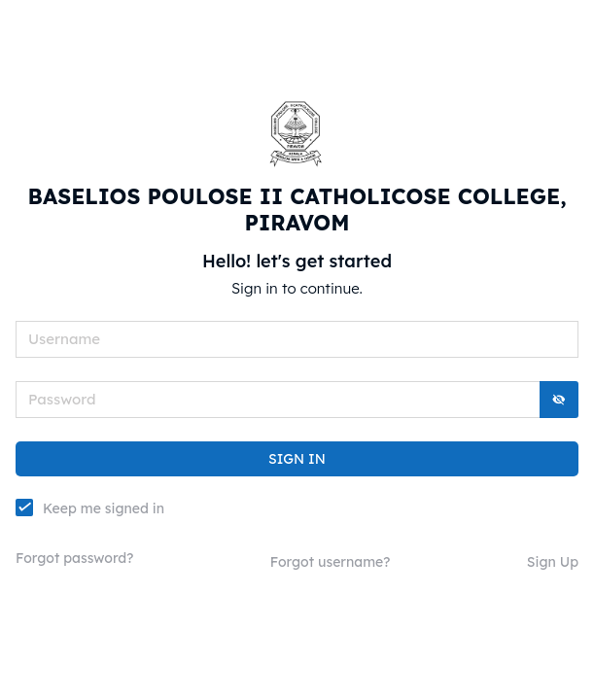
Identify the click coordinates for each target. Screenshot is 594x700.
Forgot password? (74, 558)
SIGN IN (297, 459)
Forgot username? (331, 562)
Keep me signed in (104, 508)
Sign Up (553, 562)
